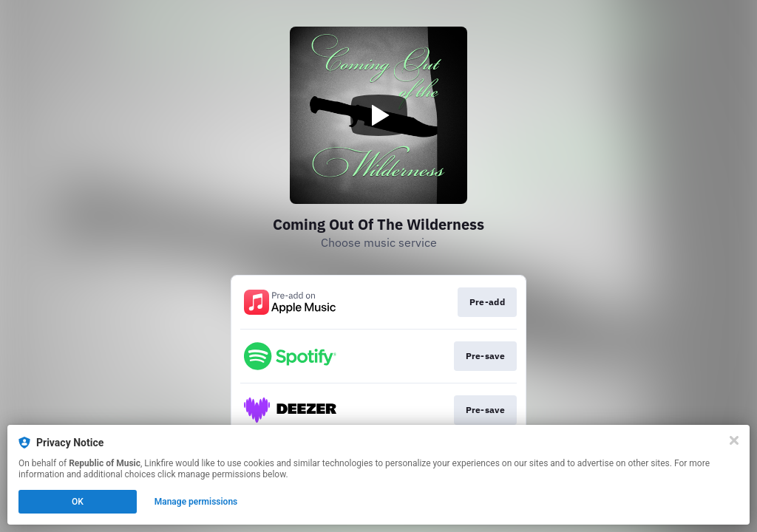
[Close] (734, 440)
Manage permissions (196, 502)
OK (78, 502)
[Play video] (378, 115)
